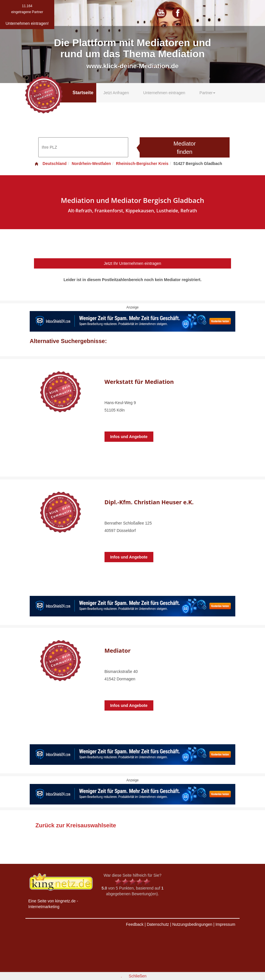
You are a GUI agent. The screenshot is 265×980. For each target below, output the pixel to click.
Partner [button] (208, 93)
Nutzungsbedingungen (192, 924)
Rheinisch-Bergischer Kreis (142, 164)
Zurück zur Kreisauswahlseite (76, 825)
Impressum (225, 924)
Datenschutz (158, 924)
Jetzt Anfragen (116, 93)
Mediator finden (185, 148)
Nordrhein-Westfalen (91, 164)
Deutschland (50, 164)
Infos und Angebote (129, 437)
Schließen (138, 976)
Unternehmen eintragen (164, 93)
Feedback (135, 924)
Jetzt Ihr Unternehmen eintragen (133, 263)
